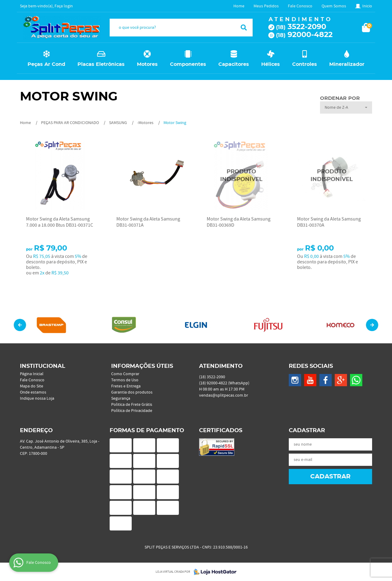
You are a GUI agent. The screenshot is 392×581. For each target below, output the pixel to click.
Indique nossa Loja (37, 398)
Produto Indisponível (241, 176)
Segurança (121, 398)
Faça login (64, 6)
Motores (147, 64)
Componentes (188, 64)
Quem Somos (334, 6)
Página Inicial (32, 374)
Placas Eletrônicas (101, 64)
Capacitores (234, 64)
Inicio (367, 6)
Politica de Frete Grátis (132, 405)
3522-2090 (301, 27)
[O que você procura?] (244, 28)
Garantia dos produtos (132, 392)
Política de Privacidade (132, 411)
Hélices (271, 64)
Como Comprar (125, 374)
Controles (305, 64)
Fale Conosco (300, 6)
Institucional (43, 366)
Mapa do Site (32, 386)
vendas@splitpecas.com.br (224, 395)
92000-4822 (304, 35)
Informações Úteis (142, 366)
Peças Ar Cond (46, 64)
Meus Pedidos (266, 6)
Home (239, 6)
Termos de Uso (125, 380)
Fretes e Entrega (126, 386)
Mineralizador (347, 64)
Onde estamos (33, 392)
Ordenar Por (340, 98)
